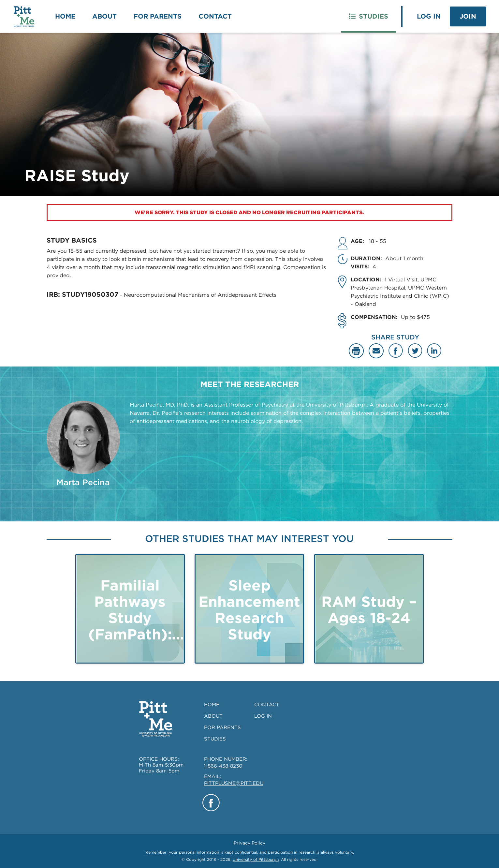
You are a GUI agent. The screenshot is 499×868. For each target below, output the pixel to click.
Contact (215, 16)
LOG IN (263, 716)
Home (65, 16)
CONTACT (267, 705)
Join (468, 16)
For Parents (158, 16)
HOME (212, 705)
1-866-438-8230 (223, 766)
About (104, 16)
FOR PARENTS (222, 727)
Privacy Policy (249, 843)
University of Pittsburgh (256, 859)
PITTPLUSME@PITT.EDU (234, 783)
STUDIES (215, 739)
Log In (429, 16)
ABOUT (213, 716)
